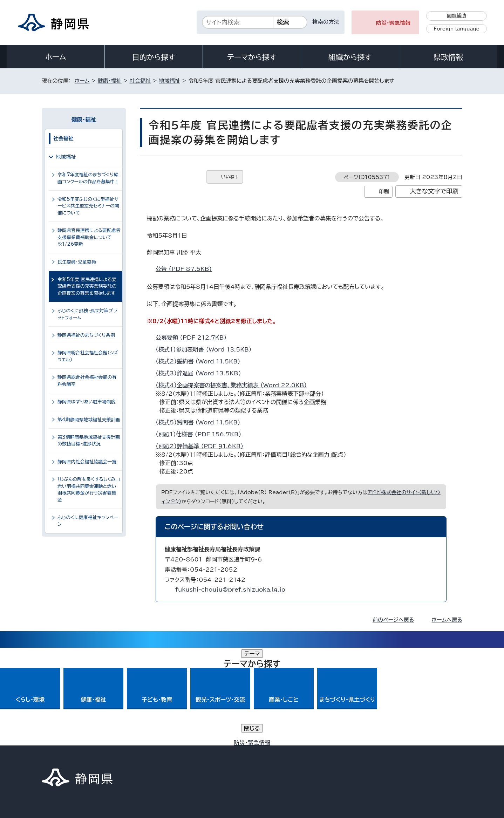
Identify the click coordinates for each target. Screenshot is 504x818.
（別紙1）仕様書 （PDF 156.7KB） (201, 434)
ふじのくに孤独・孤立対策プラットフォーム (87, 314)
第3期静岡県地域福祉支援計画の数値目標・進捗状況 (89, 441)
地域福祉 (169, 81)
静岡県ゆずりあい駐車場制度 (87, 402)
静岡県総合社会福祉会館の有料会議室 (87, 381)
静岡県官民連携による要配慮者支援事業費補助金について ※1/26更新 (89, 237)
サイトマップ (429, 758)
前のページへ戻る (393, 620)
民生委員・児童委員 (77, 262)
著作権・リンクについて (74, 758)
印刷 (384, 192)
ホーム (56, 57)
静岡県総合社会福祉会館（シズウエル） (88, 356)
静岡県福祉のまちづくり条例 (86, 335)
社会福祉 (140, 81)
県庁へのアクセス (431, 715)
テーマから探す (252, 57)
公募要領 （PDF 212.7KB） (194, 338)
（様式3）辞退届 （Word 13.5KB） (201, 373)
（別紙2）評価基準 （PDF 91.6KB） (202, 446)
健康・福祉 (109, 81)
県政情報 (448, 57)
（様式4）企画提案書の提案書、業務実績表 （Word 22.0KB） (234, 385)
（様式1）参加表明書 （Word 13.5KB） (207, 349)
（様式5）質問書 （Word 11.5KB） (201, 422)
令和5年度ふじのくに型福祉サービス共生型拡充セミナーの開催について (88, 206)
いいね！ (230, 177)
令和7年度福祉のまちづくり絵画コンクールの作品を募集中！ (88, 178)
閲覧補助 (457, 16)
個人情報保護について (153, 758)
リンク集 (380, 758)
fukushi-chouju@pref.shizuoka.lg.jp (230, 589)
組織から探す (350, 57)
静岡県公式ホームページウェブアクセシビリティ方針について (275, 758)
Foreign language (457, 29)
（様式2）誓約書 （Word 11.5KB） (201, 361)
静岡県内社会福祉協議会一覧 (87, 462)
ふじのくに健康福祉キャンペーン (88, 521)
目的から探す (154, 57)
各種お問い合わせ (369, 715)
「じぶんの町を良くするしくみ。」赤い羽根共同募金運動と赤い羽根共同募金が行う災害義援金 (89, 489)
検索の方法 (326, 22)
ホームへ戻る (447, 620)
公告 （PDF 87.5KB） (187, 269)
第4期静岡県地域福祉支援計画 (89, 420)
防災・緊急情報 (393, 23)
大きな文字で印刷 (434, 191)
